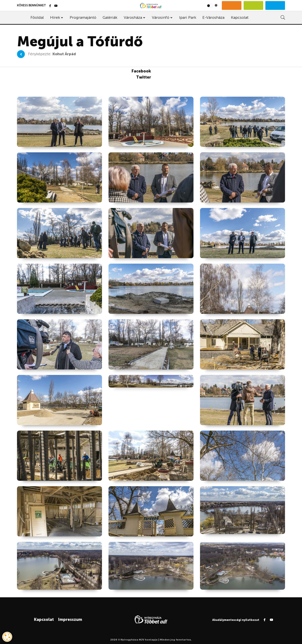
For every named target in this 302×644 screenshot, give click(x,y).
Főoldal (37, 17)
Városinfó (161, 17)
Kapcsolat (240, 17)
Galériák (110, 17)
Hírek (55, 17)
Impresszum (70, 620)
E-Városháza (213, 17)
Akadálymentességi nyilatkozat (236, 620)
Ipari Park (188, 17)
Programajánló (83, 17)
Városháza (133, 17)
